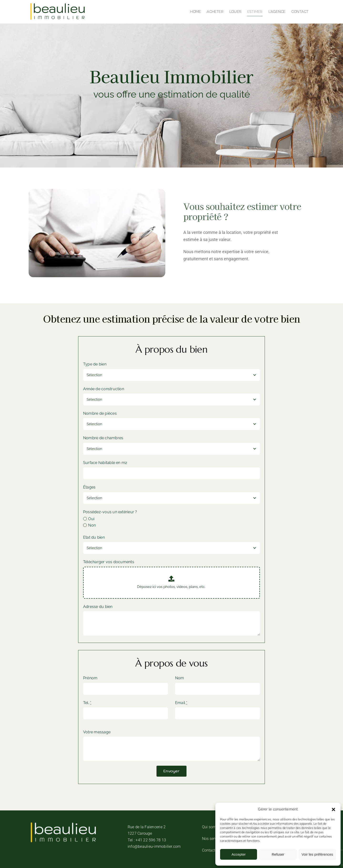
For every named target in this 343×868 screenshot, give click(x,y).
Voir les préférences (317, 854)
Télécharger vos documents (109, 562)
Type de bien (95, 364)
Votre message (97, 732)
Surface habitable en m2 (105, 463)
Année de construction (104, 389)
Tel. (87, 703)
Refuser (278, 854)
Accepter (239, 854)
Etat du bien (94, 537)
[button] (333, 809)
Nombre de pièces (100, 413)
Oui (91, 519)
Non (92, 525)
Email (181, 703)
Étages (89, 487)
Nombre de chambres (103, 438)
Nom (180, 678)
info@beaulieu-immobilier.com (154, 846)
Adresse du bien (98, 607)
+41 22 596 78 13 (151, 840)
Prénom (90, 678)
